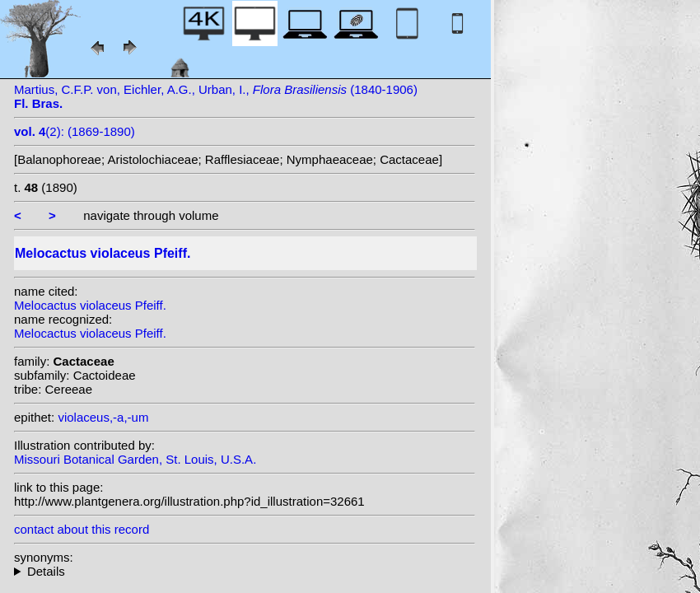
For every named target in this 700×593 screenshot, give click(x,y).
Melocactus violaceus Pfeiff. (90, 305)
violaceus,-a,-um (103, 417)
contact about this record (82, 529)
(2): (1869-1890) (75, 131)
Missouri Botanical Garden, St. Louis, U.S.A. (135, 459)
